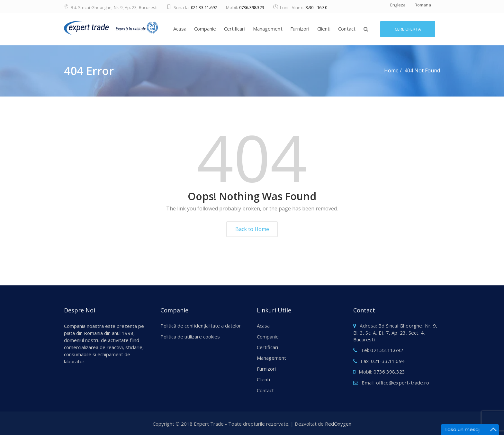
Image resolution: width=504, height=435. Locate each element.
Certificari (235, 29)
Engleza (398, 5)
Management (268, 29)
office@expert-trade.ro (403, 383)
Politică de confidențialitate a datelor (201, 326)
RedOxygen (338, 424)
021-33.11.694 (388, 361)
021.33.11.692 (204, 7)
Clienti (324, 29)
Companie (205, 29)
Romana (423, 5)
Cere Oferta (408, 29)
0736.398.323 (252, 7)
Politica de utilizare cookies (190, 337)
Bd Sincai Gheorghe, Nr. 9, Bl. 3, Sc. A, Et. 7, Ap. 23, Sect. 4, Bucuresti (395, 333)
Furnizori (300, 29)
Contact (347, 29)
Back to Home (252, 229)
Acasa (180, 29)
